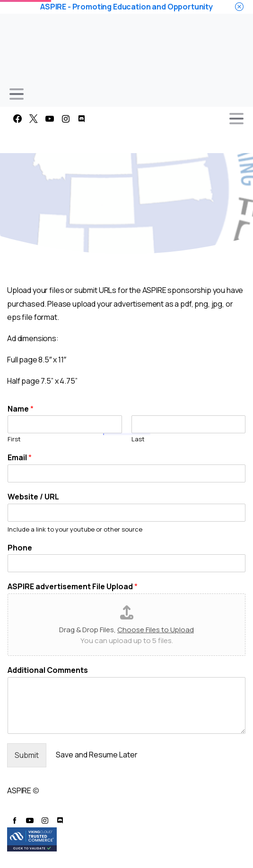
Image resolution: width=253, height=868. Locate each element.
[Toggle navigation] (17, 94)
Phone (20, 548)
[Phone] (126, 563)
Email (20, 458)
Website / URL (33, 497)
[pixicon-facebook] (15, 821)
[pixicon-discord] (60, 821)
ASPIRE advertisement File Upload (73, 587)
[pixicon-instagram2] (45, 821)
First (14, 439)
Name (21, 409)
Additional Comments (48, 670)
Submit (27, 755)
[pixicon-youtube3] (30, 821)
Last (138, 439)
